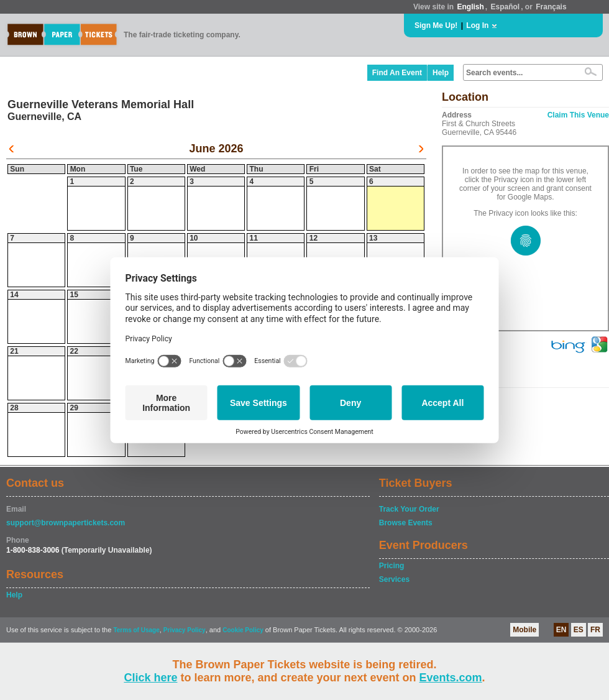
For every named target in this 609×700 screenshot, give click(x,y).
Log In (477, 25)
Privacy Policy (185, 630)
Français (551, 7)
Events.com (451, 678)
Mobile (524, 630)
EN (561, 630)
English (470, 7)
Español (506, 7)
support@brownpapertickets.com (66, 523)
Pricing (392, 566)
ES (579, 630)
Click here (150, 678)
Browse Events (406, 523)
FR (595, 630)
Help (441, 73)
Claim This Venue (578, 115)
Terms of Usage (136, 630)
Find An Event (397, 73)
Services (394, 579)
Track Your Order (409, 509)
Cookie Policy (243, 630)
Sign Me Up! (436, 25)
